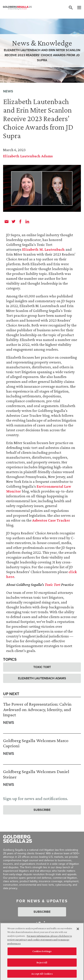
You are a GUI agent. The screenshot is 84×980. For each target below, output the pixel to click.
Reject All (42, 963)
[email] (7, 221)
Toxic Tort (52, 585)
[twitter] (13, 221)
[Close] (78, 930)
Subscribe (42, 810)
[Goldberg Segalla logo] (17, 8)
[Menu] (77, 8)
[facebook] (20, 221)
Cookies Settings (42, 952)
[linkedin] (27, 221)
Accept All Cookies (42, 975)
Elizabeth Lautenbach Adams (28, 156)
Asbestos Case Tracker (51, 520)
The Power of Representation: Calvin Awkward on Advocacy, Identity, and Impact (37, 709)
